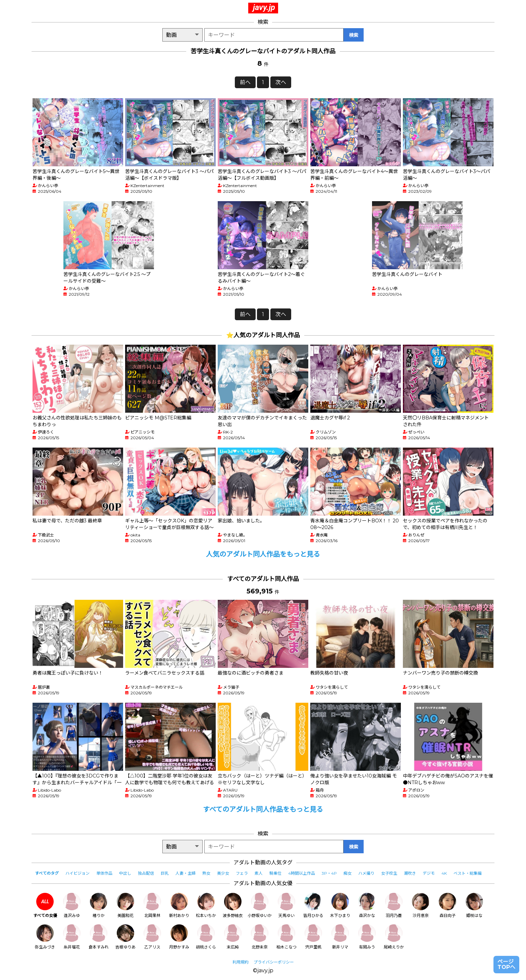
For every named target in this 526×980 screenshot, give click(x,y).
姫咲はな (474, 905)
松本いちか (206, 905)
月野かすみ (179, 937)
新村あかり (179, 905)
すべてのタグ (47, 873)
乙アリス (152, 937)
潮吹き (410, 873)
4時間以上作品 (302, 873)
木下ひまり (340, 905)
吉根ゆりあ (125, 937)
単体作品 (104, 873)
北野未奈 (260, 937)
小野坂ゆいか (260, 905)
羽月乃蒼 (394, 905)
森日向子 (448, 905)
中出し (125, 873)
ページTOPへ (506, 964)
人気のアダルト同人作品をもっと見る (263, 554)
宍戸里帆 (313, 937)
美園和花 (125, 905)
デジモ (429, 873)
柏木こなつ (286, 937)
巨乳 (165, 873)
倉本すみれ (99, 937)
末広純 (233, 937)
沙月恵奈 (421, 905)
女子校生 (389, 873)
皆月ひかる (313, 905)
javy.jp (264, 7)
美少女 (223, 873)
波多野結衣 (233, 905)
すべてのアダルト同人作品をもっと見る (263, 809)
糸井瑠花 (72, 937)
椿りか (99, 905)
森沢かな (367, 905)
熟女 (206, 873)
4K (444, 873)
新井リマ (340, 937)
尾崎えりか (394, 937)
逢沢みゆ (72, 905)
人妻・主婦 (186, 873)
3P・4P (329, 873)
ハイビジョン (77, 873)
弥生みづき (45, 937)
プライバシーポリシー (274, 962)
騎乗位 (275, 873)
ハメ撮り (366, 873)
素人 (259, 873)
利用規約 (241, 962)
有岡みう (367, 937)
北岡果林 (152, 905)
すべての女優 (45, 905)
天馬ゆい (286, 905)
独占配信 (146, 873)
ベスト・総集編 (468, 873)
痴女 (348, 873)
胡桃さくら (206, 937)
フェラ (242, 873)
